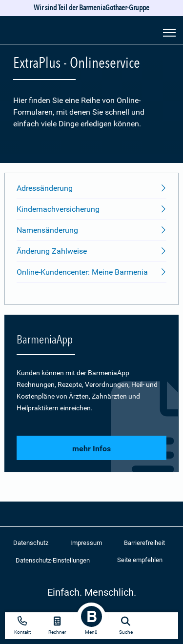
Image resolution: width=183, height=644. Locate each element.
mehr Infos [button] (91, 449)
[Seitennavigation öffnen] (169, 32)
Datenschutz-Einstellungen (53, 560)
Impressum (86, 543)
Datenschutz (31, 543)
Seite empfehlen (140, 560)
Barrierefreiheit (144, 543)
